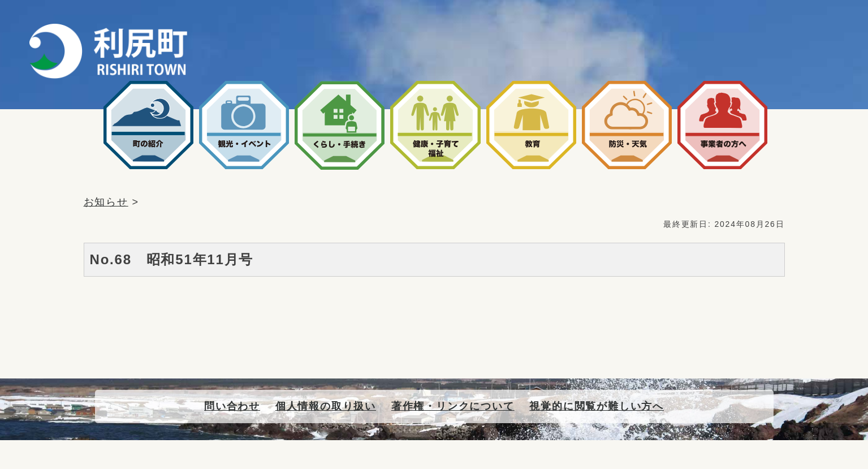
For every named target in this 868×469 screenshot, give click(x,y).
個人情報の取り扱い (326, 406)
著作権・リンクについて (453, 406)
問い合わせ (232, 406)
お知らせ (106, 202)
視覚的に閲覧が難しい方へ (597, 406)
